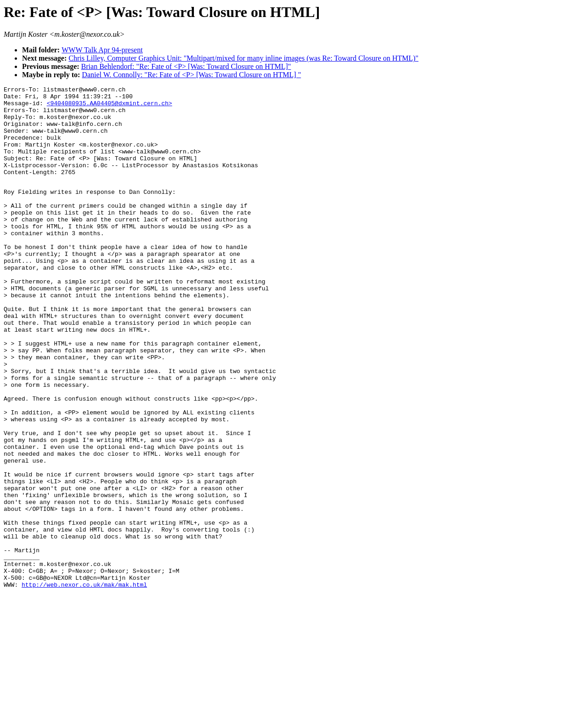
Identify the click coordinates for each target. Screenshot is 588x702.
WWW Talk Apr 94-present (102, 50)
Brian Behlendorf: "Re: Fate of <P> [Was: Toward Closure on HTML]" (186, 66)
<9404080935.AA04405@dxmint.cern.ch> (110, 107)
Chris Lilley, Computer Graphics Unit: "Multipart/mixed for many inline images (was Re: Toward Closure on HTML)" (243, 58)
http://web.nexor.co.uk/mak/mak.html (84, 684)
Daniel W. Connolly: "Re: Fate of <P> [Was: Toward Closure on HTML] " (191, 75)
